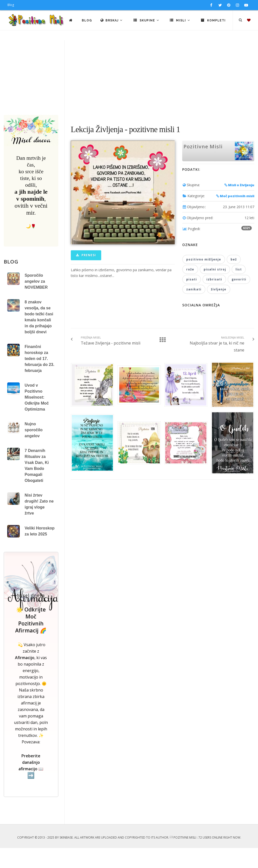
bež (234, 279)
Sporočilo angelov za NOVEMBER (36, 301)
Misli (202, 40)
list (239, 289)
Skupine (168, 40)
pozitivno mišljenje (204, 279)
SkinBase (66, 857)
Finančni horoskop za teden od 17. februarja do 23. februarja (40, 379)
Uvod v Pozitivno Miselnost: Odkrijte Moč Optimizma (37, 417)
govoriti (239, 299)
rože (190, 289)
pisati (192, 299)
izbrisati (214, 299)
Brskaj (133, 40)
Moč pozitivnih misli (235, 216)
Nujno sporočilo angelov (34, 450)
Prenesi (86, 275)
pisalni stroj (215, 289)
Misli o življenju (239, 205)
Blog (11, 5)
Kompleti (235, 40)
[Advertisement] (129, 97)
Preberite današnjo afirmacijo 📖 (31, 786)
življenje (219, 309)
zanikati (194, 309)
